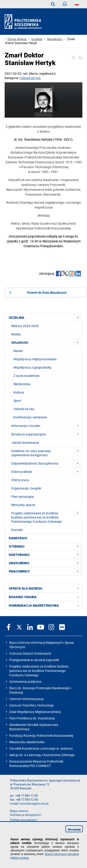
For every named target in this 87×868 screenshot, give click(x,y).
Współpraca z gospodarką (32, 367)
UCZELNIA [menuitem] (17, 318)
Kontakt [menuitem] (17, 530)
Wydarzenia (22, 384)
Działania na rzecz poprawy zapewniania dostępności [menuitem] (31, 453)
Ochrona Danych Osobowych (30, 653)
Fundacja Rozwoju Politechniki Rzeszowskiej (41, 735)
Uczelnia (37, 39)
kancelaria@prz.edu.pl (34, 804)
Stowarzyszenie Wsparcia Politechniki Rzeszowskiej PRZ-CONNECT (36, 764)
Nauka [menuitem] (16, 334)
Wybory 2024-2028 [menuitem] (25, 326)
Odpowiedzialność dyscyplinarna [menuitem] (35, 463)
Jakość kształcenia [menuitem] (25, 443)
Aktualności (55, 39)
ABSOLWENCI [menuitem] (19, 563)
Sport (17, 401)
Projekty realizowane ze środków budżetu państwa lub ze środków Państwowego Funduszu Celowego (39, 671)
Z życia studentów (27, 376)
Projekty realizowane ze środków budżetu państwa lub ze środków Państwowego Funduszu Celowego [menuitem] (37, 517)
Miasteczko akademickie (27, 742)
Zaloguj (67, 5)
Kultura (19, 392)
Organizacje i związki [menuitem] (26, 488)
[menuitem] (78, 318)
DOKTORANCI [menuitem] (19, 555)
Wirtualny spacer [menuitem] (23, 505)
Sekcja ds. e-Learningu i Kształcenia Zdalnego (42, 755)
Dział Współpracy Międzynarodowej (35, 712)
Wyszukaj (55, 4)
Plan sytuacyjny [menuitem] (23, 497)
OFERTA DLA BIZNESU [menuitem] (45, 588)
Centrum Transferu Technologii (31, 705)
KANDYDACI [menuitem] (18, 538)
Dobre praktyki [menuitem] (22, 472)
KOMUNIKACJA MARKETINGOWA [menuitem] (45, 605)
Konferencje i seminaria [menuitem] (30, 417)
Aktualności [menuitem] (20, 342)
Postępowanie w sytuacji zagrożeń (34, 660)
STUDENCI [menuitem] (17, 546)
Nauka (18, 351)
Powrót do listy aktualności (47, 292)
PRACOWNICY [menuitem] (19, 571)
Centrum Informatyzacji (26, 699)
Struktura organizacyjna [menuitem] (46, 434)
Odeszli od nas (30, 78)
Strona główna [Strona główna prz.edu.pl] (17, 39)
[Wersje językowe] (77, 4)
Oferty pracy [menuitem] (20, 480)
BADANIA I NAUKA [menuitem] (45, 597)
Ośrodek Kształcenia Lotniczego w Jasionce (41, 748)
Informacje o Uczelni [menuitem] (46, 426)
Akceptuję (74, 829)
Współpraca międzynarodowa (35, 359)
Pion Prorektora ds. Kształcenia (32, 718)
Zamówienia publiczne (25, 682)
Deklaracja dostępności (26, 815)
